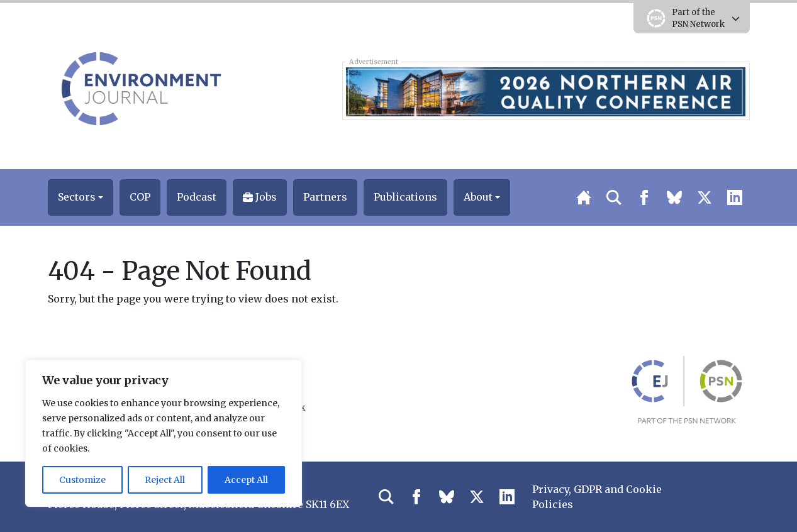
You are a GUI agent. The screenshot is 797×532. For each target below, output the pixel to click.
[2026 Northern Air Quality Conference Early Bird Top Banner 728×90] (546, 91)
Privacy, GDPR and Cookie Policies (597, 497)
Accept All (246, 480)
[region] (164, 433)
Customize (82, 480)
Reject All (165, 480)
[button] (81, 197)
